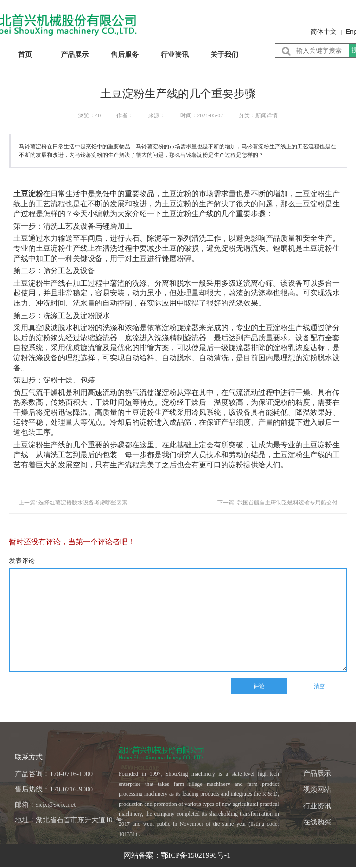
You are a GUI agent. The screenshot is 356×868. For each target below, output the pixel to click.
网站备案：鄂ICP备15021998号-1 (178, 855)
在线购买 (317, 822)
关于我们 (224, 54)
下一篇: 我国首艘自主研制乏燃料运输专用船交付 (277, 503)
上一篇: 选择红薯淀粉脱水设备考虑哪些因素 (73, 503)
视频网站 (317, 790)
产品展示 (75, 54)
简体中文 (324, 32)
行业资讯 (175, 54)
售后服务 (125, 54)
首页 (25, 54)
